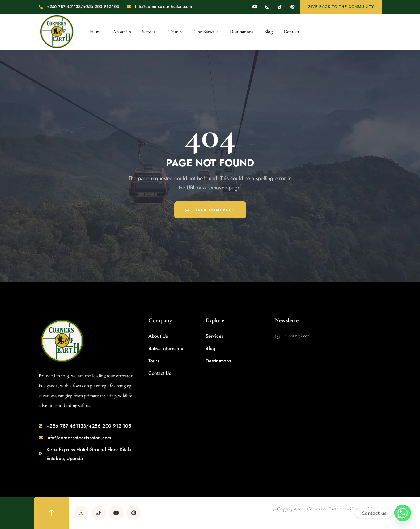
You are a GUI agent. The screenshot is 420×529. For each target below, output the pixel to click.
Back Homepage (210, 210)
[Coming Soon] (278, 336)
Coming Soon (297, 336)
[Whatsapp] (403, 513)
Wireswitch (283, 518)
